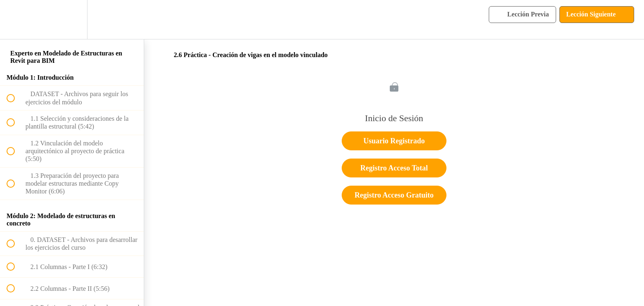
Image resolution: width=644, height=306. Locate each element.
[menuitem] (72, 20)
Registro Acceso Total (394, 168)
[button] (15, 20)
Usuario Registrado (394, 141)
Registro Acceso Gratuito (394, 195)
